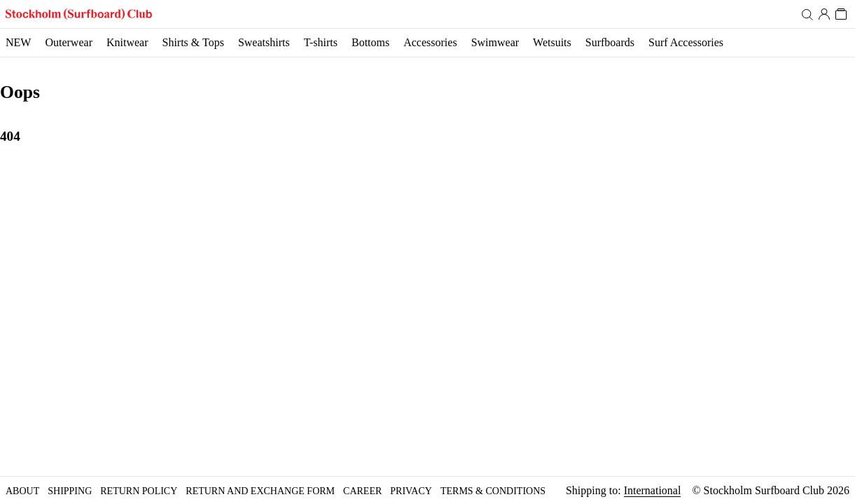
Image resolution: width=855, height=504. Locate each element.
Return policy (139, 491)
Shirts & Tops (193, 42)
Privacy (411, 491)
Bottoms (370, 42)
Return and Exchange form (260, 491)
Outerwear (69, 42)
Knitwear (127, 42)
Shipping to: (623, 491)
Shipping (70, 491)
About (22, 491)
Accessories (430, 42)
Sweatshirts (264, 42)
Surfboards (610, 42)
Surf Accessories (686, 42)
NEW (18, 42)
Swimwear (495, 42)
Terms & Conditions (493, 491)
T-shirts (321, 42)
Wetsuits (552, 42)
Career (362, 491)
